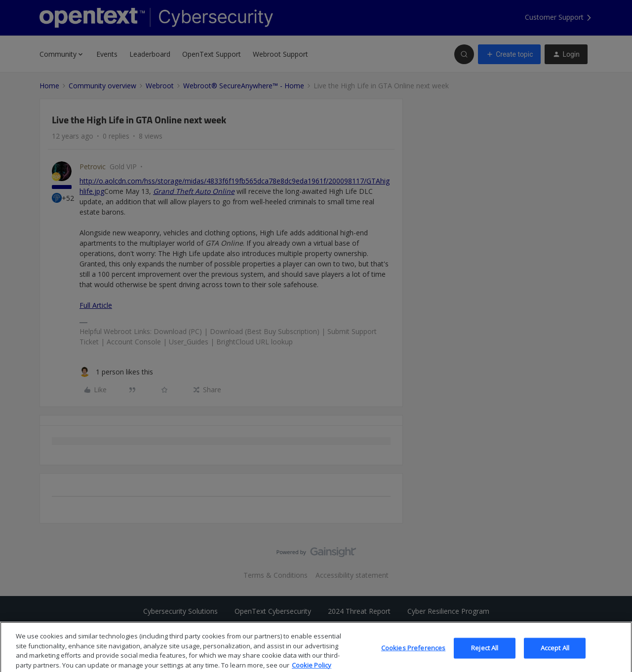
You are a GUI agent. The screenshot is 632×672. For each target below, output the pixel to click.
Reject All (485, 658)
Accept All (555, 658)
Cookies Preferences (413, 658)
